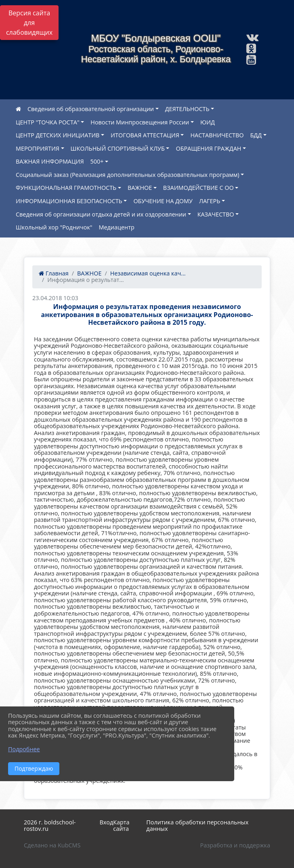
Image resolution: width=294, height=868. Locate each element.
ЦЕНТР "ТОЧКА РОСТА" (48, 122)
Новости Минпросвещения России (140, 122)
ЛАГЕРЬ (210, 201)
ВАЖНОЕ (140, 188)
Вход (106, 822)
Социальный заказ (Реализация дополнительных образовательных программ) (128, 175)
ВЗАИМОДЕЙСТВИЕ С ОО (198, 188)
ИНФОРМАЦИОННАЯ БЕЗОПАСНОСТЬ (69, 201)
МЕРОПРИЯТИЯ (38, 148)
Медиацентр (117, 227)
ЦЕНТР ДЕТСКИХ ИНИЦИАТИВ (58, 135)
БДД (256, 135)
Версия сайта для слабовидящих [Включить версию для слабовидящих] (29, 23)
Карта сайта (121, 826)
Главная (54, 273)
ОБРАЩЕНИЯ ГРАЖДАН (208, 148)
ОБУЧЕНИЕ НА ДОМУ (163, 201)
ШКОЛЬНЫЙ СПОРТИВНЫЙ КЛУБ (118, 148)
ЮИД (208, 122)
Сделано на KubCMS (52, 845)
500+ (97, 161)
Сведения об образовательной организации (91, 109)
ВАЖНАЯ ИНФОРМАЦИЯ (50, 161)
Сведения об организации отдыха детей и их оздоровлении (101, 214)
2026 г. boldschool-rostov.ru (50, 826)
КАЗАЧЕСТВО (216, 214)
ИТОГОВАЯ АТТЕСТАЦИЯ (145, 135)
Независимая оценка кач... (148, 273)
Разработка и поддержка (235, 845)
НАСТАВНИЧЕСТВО (217, 135)
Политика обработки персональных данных (197, 826)
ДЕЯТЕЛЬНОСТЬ (187, 109)
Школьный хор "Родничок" (54, 227)
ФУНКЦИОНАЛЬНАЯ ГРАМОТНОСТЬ (66, 188)
